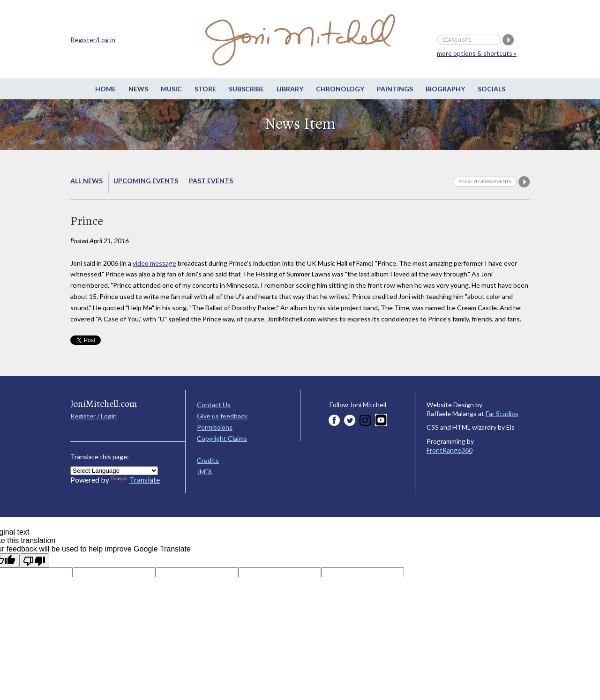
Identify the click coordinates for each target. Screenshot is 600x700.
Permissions (215, 427)
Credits (208, 460)
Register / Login (94, 416)
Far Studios (502, 413)
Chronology (340, 89)
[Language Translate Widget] (114, 471)
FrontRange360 (450, 450)
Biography (445, 89)
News (138, 89)
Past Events (211, 181)
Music (171, 89)
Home (105, 89)
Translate (135, 480)
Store (205, 89)
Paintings (395, 89)
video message (154, 263)
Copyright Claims (222, 438)
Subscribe (246, 89)
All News (86, 181)
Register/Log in (93, 40)
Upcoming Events (146, 181)
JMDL (205, 472)
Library (290, 89)
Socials (491, 89)
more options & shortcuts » (477, 53)
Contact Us (214, 405)
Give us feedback (222, 416)
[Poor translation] (34, 560)
